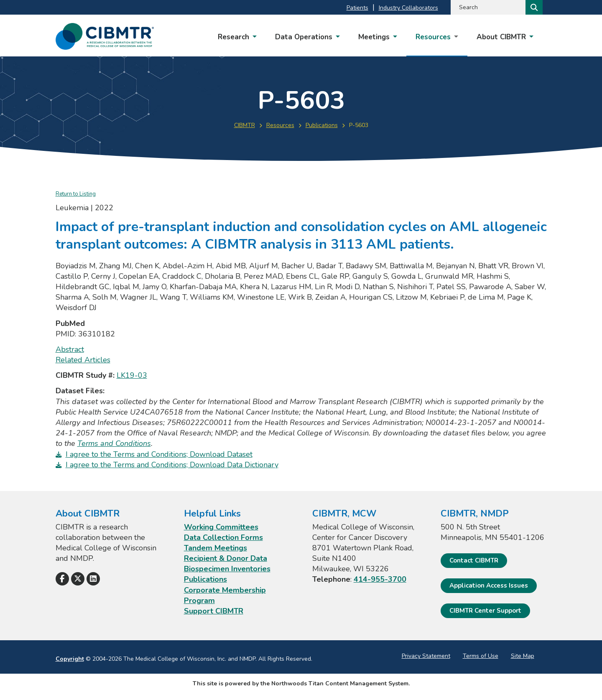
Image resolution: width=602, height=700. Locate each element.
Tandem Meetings (216, 548)
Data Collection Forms (223, 537)
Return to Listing (76, 194)
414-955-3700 (380, 579)
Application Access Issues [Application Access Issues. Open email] (489, 585)
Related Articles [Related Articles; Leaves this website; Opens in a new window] (83, 360)
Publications (322, 125)
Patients (357, 8)
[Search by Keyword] (487, 7)
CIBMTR (245, 125)
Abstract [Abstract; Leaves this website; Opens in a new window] (70, 349)
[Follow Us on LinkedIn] (93, 579)
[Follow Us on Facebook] (62, 579)
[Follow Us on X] (78, 579)
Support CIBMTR (214, 611)
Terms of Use (481, 656)
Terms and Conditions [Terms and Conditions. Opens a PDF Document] (114, 443)
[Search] (533, 7)
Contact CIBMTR (474, 560)
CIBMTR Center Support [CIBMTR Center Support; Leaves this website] (485, 611)
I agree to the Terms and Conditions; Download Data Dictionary (172, 465)
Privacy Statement (426, 656)
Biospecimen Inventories (227, 569)
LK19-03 (132, 375)
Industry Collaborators (408, 8)
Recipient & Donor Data (226, 558)
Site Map (523, 656)
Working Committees (221, 527)
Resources (280, 125)
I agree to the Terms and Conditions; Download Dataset (159, 454)
